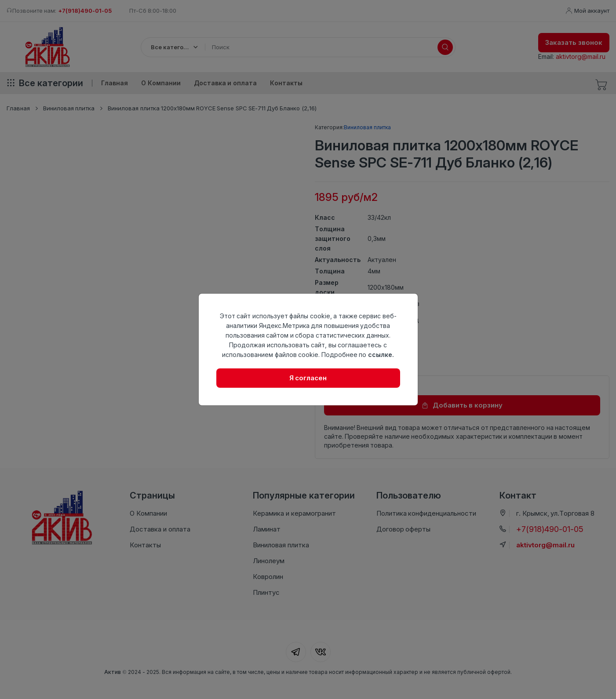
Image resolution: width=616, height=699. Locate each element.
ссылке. (381, 355)
